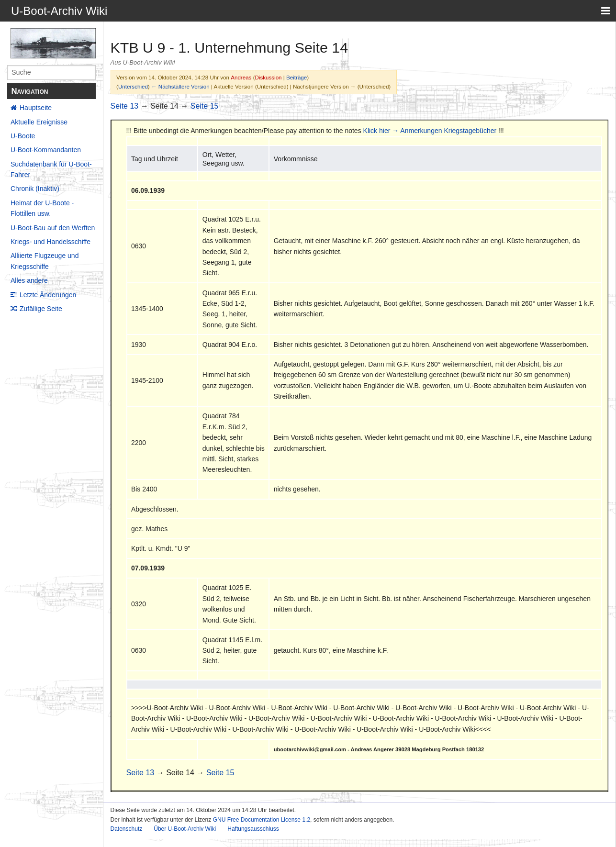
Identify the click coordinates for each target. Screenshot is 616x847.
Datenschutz (127, 829)
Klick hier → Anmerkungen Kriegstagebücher (430, 131)
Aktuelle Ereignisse (39, 122)
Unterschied (133, 86)
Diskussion (269, 77)
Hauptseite (36, 108)
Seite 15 (205, 106)
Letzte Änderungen (48, 295)
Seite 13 (125, 106)
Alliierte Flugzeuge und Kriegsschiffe (45, 261)
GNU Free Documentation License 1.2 (262, 820)
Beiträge (297, 77)
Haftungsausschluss (253, 829)
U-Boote (23, 136)
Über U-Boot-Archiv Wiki (185, 829)
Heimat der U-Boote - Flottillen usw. (42, 208)
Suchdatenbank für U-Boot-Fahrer (51, 169)
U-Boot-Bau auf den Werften (53, 228)
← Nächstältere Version (180, 86)
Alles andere (29, 280)
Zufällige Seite (41, 309)
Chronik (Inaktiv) (35, 189)
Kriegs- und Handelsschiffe (50, 242)
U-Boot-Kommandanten (46, 150)
